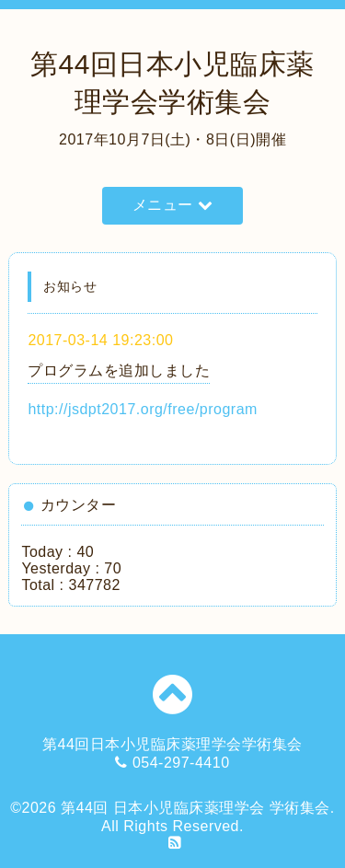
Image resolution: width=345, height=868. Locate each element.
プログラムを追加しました (119, 370)
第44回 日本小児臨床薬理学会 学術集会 (195, 808)
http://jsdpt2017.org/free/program (143, 409)
